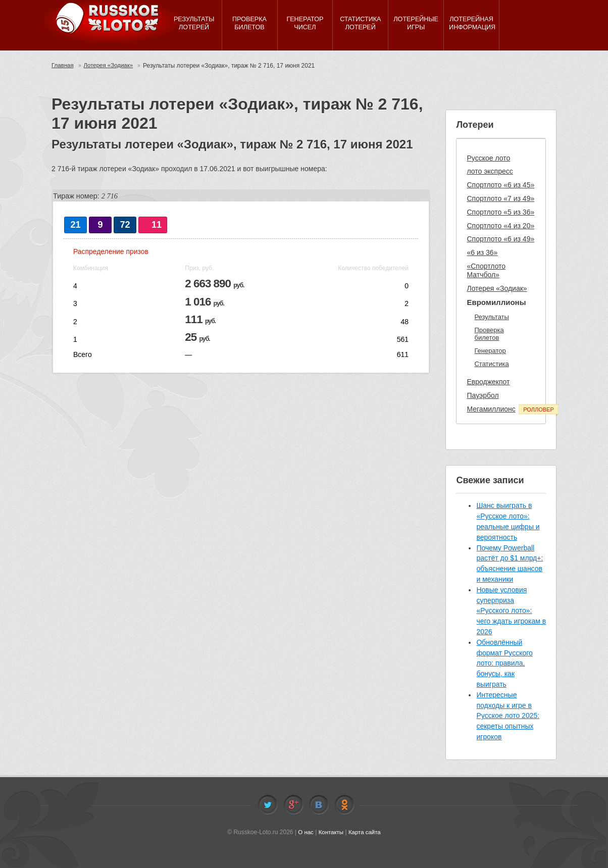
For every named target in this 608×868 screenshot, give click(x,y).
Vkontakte (319, 805)
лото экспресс (490, 171)
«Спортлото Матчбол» (486, 270)
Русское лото (488, 158)
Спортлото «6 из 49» (500, 239)
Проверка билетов (489, 334)
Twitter (268, 805)
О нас (305, 832)
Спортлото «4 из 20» (500, 226)
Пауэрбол (483, 395)
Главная (63, 66)
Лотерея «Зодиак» (111, 66)
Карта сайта (365, 832)
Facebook (293, 805)
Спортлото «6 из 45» (500, 185)
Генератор (490, 351)
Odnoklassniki (344, 805)
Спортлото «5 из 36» (500, 212)
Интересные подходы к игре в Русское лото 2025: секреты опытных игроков (508, 716)
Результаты (491, 317)
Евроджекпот (488, 382)
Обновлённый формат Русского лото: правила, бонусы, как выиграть (504, 663)
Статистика (491, 364)
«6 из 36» (482, 252)
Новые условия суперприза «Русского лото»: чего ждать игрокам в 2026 (511, 611)
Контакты (331, 832)
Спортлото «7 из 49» (500, 198)
